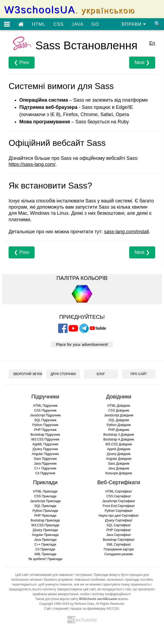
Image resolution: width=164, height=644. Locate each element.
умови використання (63, 594)
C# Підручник (45, 473)
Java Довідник (119, 468)
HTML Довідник (119, 406)
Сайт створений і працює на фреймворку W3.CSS (81, 609)
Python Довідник (119, 425)
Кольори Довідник (119, 473)
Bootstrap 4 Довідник (119, 439)
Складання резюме (119, 554)
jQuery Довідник (119, 454)
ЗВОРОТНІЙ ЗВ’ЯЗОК (27, 374)
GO (95, 24)
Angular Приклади (45, 535)
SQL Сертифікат (119, 525)
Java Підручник (45, 464)
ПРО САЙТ (139, 374)
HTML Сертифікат (119, 491)
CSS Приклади (45, 496)
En (152, 43)
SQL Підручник (45, 420)
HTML (39, 24)
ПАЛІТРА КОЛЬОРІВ (82, 278)
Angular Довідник (119, 459)
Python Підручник (45, 425)
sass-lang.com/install (126, 232)
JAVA (77, 24)
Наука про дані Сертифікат (119, 516)
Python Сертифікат (119, 511)
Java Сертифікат (119, 535)
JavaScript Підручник (45, 415)
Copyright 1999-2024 (54, 604)
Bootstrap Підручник (45, 435)
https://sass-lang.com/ (32, 164)
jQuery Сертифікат (119, 520)
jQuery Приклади (45, 530)
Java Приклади (45, 540)
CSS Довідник (119, 410)
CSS (58, 24)
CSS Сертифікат (119, 496)
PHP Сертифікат (119, 530)
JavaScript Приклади (45, 501)
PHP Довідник (119, 430)
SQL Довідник (119, 420)
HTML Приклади (45, 491)
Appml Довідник (119, 449)
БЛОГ (101, 374)
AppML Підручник (45, 444)
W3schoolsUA (70, 10)
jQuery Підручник (45, 449)
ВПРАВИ (134, 24)
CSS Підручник (45, 410)
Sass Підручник (45, 459)
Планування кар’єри (119, 549)
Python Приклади (45, 511)
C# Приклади (45, 549)
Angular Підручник (45, 454)
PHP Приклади (45, 516)
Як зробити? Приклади (45, 559)
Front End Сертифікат (119, 506)
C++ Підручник (45, 468)
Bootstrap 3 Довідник (119, 435)
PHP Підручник (45, 430)
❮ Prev (22, 62)
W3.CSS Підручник (45, 439)
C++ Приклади (45, 545)
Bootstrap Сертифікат (119, 540)
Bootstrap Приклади (45, 520)
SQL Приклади (45, 506)
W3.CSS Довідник (119, 444)
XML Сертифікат (119, 545)
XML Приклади (45, 554)
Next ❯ (142, 62)
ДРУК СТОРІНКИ (63, 374)
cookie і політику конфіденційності (105, 594)
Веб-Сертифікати (119, 482)
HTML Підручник (45, 406)
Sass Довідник (119, 464)
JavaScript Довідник (119, 415)
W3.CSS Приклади (45, 525)
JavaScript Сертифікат (119, 501)
